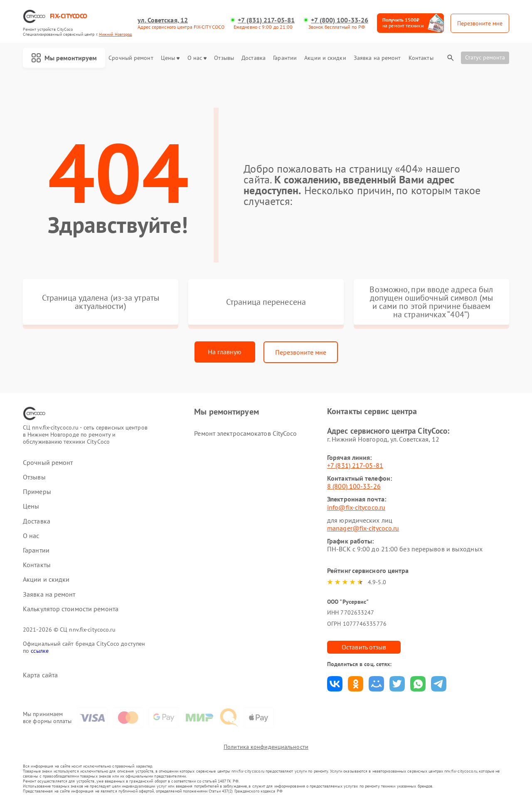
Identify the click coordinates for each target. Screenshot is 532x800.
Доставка (254, 58)
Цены (170, 58)
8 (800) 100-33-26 (354, 486)
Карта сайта (40, 675)
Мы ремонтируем (64, 58)
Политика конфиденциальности (266, 747)
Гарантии (285, 58)
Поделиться (335, 684)
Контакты (421, 58)
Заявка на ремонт (377, 58)
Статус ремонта (485, 57)
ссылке (40, 651)
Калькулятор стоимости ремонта (71, 609)
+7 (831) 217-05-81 (266, 20)
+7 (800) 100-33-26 (340, 20)
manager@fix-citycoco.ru (363, 528)
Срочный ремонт (131, 58)
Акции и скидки (325, 58)
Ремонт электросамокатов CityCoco (245, 433)
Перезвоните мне (301, 352)
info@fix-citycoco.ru (356, 507)
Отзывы (224, 58)
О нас (197, 58)
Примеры (37, 492)
